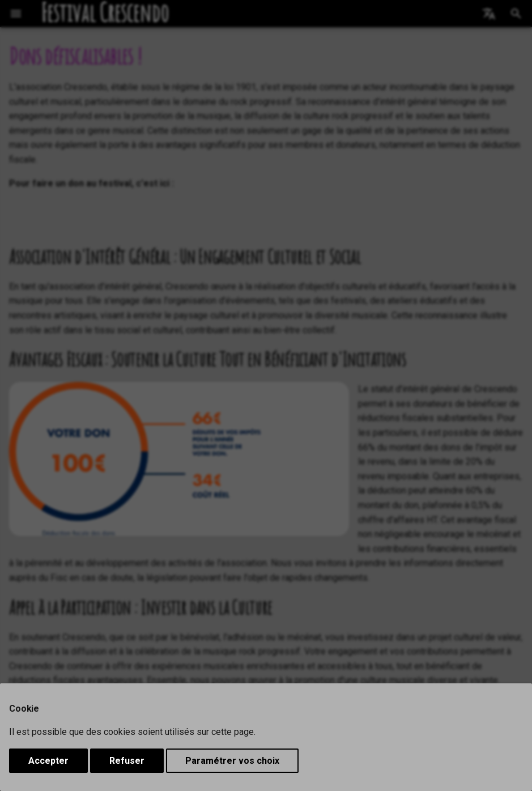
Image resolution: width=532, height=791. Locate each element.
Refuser (127, 761)
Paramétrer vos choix (232, 761)
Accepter (48, 761)
